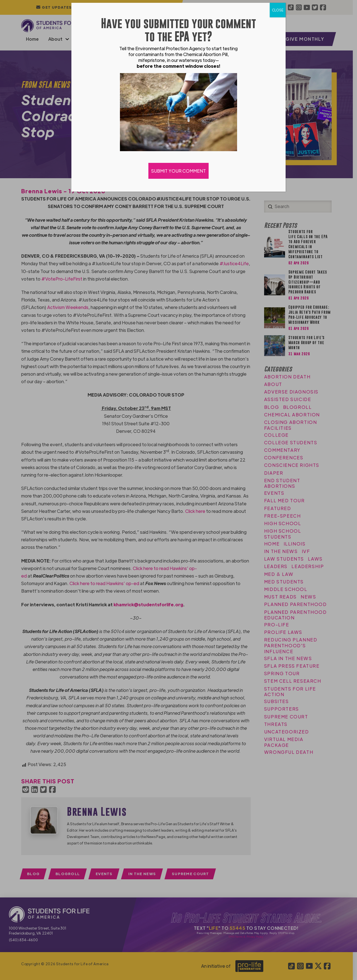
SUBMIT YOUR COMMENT (178, 171)
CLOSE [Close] (278, 10)
